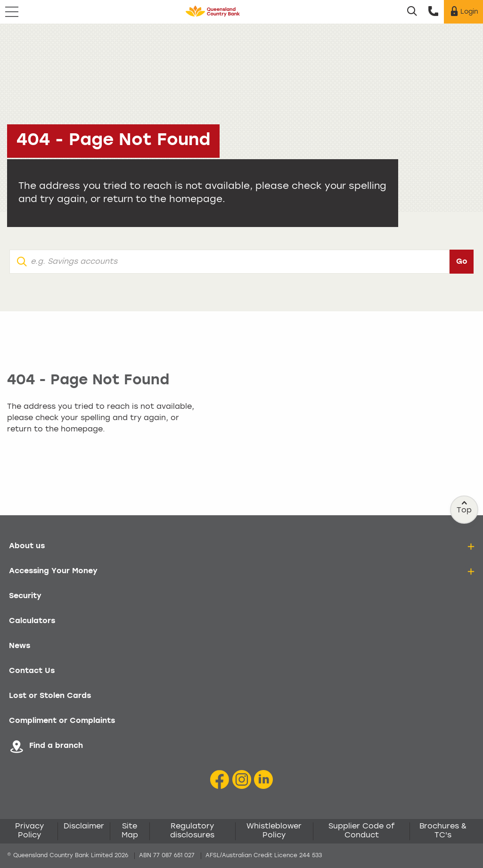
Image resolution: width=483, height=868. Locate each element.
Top (465, 507)
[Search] (412, 12)
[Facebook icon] (220, 780)
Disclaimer (84, 827)
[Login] (463, 12)
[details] (471, 547)
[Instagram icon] (242, 780)
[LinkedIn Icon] (263, 780)
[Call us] (433, 12)
